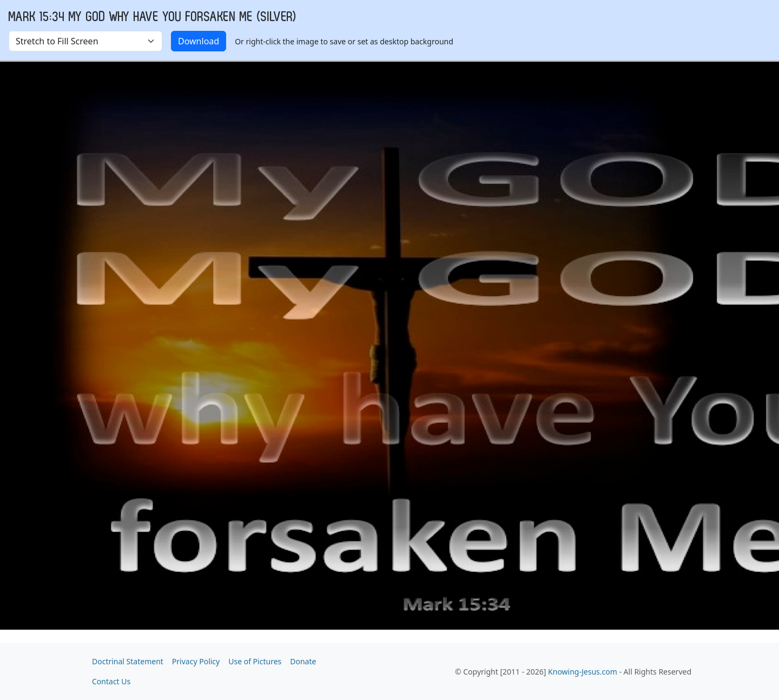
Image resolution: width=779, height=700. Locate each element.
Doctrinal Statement (128, 661)
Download (199, 41)
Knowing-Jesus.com (583, 672)
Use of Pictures (255, 661)
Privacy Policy (196, 661)
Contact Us (111, 681)
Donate (303, 661)
